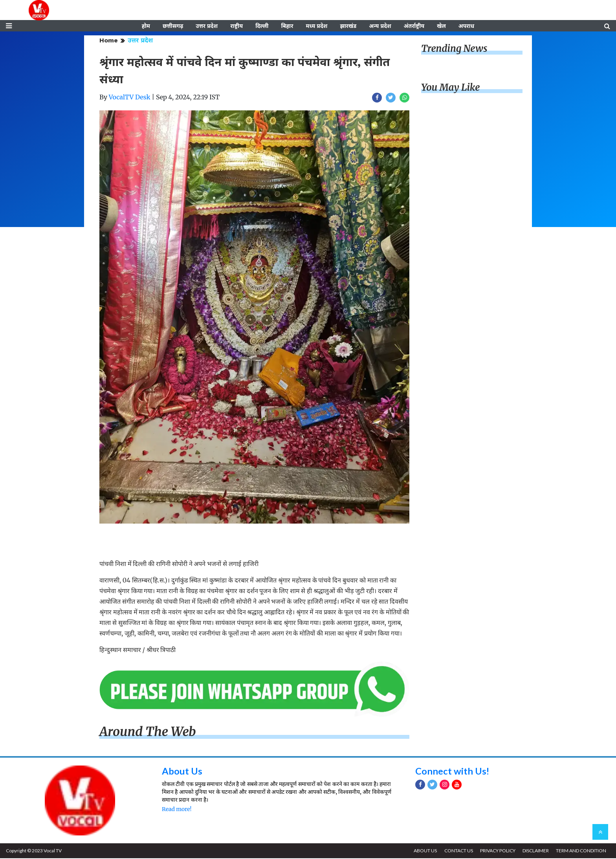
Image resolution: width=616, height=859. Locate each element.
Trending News (454, 49)
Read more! (177, 810)
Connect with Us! (453, 771)
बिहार (287, 26)
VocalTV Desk (130, 98)
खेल (441, 26)
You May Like (451, 88)
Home (109, 41)
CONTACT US (457, 851)
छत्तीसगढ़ (173, 26)
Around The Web (148, 733)
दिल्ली (262, 26)
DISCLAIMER (535, 851)
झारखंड (348, 26)
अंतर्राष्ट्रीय (414, 26)
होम (146, 26)
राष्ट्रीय (236, 26)
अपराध (466, 26)
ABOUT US (424, 851)
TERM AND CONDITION (581, 851)
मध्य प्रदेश (316, 26)
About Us (182, 771)
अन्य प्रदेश (380, 26)
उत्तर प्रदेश (207, 26)
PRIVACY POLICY (497, 851)
